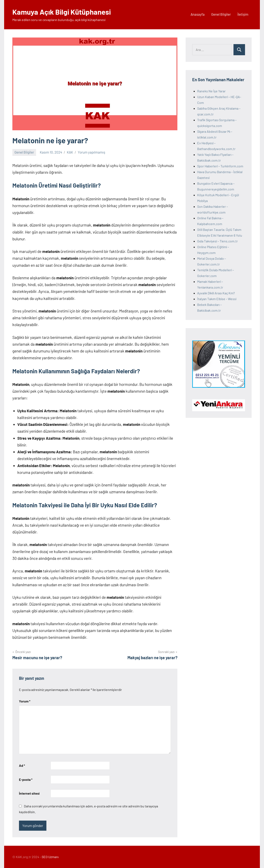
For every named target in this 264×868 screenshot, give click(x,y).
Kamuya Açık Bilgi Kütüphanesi (63, 12)
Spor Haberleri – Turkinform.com (220, 166)
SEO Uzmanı (50, 857)
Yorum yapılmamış (91, 152)
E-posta (26, 779)
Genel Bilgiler (221, 14)
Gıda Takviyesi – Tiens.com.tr (217, 241)
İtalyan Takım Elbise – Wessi (217, 299)
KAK (70, 152)
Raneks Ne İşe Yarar (211, 91)
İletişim (243, 14)
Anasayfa (198, 14)
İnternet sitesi (29, 793)
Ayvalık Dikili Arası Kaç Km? (216, 293)
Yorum (25, 701)
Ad (22, 765)
